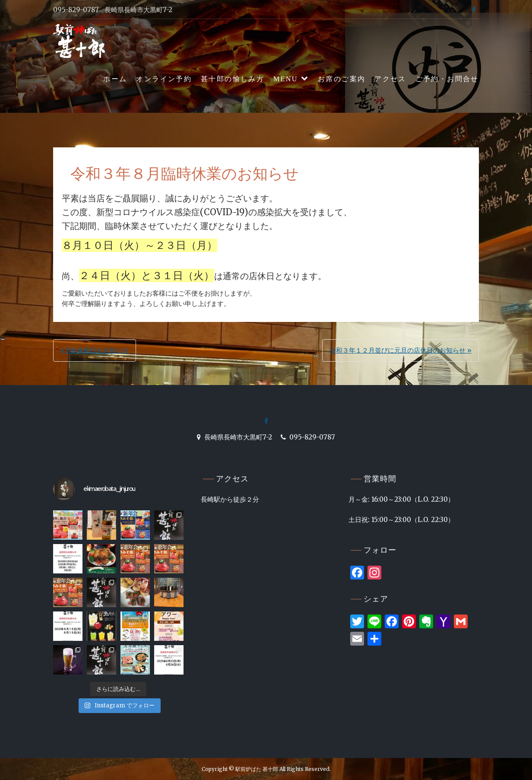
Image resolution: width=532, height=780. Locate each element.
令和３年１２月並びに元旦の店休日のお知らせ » (401, 350)
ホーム (115, 79)
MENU (286, 79)
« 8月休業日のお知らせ (95, 350)
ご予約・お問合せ (447, 79)
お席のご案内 (342, 79)
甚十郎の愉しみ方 (233, 79)
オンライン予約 (164, 79)
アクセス (390, 79)
